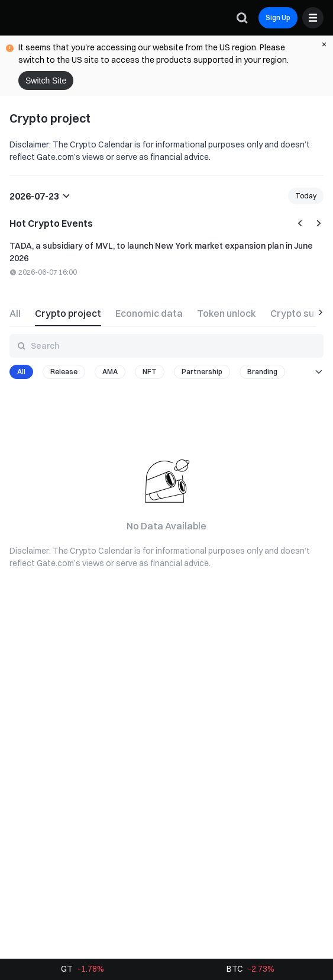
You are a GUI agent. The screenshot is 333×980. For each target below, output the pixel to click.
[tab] (19, 312)
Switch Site (46, 81)
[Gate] (19, 18)
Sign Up (278, 17)
